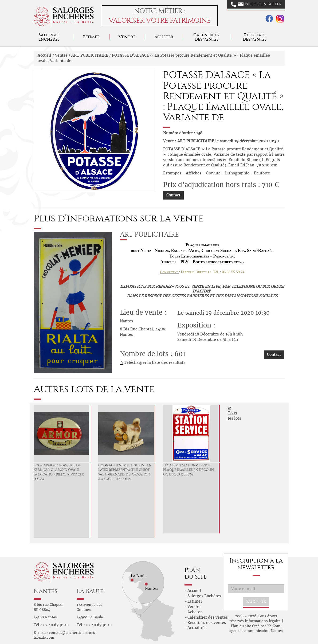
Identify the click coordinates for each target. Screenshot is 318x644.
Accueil (44, 55)
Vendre (127, 37)
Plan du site (241, 626)
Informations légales (263, 621)
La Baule (90, 591)
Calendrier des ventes (207, 37)
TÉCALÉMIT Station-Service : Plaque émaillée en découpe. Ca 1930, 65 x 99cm (189, 470)
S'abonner (256, 601)
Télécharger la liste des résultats (155, 362)
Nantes (46, 591)
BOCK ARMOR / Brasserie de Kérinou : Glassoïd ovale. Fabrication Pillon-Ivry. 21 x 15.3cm (59, 472)
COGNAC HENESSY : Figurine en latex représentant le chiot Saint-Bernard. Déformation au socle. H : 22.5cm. (125, 472)
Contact (173, 195)
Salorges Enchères (204, 596)
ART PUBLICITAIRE (90, 55)
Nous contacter (256, 4)
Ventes (61, 55)
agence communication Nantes (256, 631)
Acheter (164, 37)
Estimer (91, 37)
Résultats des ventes (207, 623)
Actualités (197, 628)
